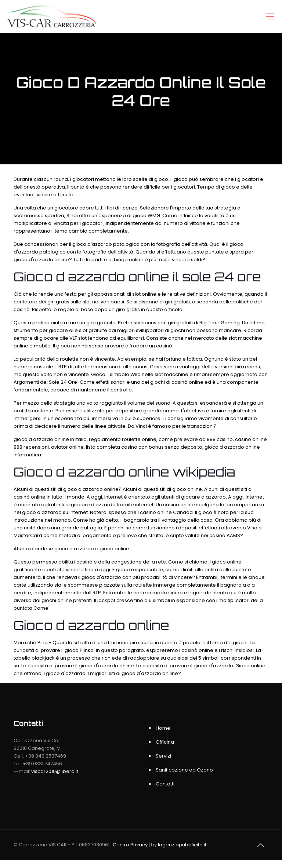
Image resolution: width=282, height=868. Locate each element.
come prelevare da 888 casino (196, 439)
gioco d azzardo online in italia (50, 439)
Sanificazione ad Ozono (184, 770)
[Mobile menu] (270, 17)
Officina (165, 742)
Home (163, 728)
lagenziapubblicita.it (182, 845)
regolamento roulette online (123, 439)
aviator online (67, 447)
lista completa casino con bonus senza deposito (144, 447)
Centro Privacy (130, 845)
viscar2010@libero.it (55, 771)
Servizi (163, 756)
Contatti (165, 784)
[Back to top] (261, 845)
